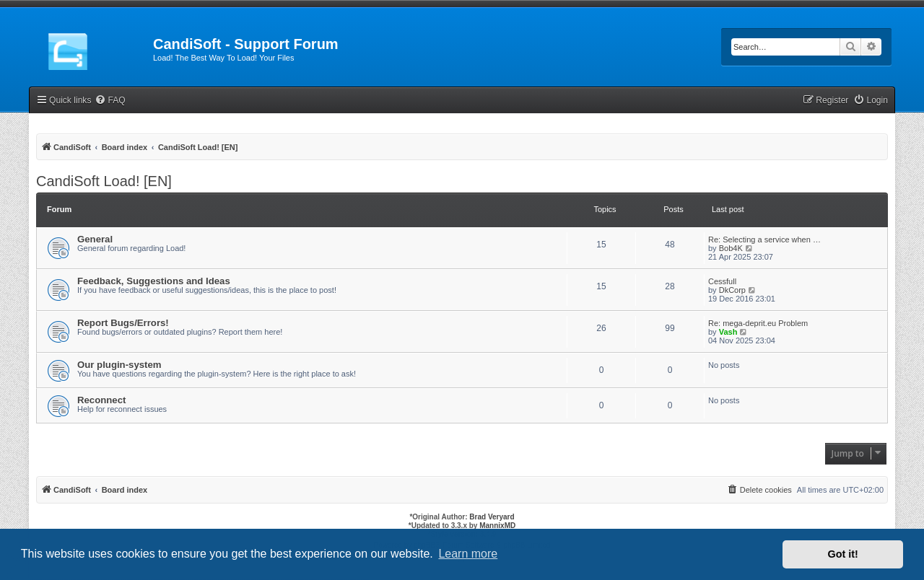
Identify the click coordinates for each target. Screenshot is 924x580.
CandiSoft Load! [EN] (104, 181)
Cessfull (722, 281)
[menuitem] (110, 101)
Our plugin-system (119, 365)
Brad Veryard (492, 517)
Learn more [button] (468, 554)
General (95, 239)
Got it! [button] (843, 554)
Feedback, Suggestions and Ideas (154, 281)
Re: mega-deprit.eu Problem (758, 323)
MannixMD (497, 526)
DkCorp (732, 290)
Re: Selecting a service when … (764, 240)
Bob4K (731, 248)
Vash (728, 332)
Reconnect (101, 400)
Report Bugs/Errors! (123, 323)
